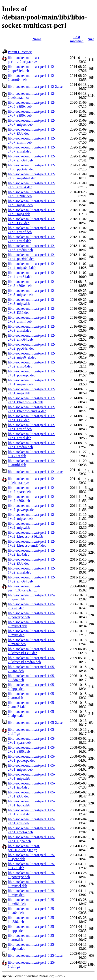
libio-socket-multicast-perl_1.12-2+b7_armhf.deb (31, 140)
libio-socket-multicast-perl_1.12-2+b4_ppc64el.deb (31, 257)
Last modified (77, 39)
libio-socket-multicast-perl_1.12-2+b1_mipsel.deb (31, 382)
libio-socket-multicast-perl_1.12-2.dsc (35, 87)
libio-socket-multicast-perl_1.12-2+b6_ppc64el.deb (31, 167)
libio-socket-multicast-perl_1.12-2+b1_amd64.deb (31, 445)
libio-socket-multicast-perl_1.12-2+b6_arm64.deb (31, 185)
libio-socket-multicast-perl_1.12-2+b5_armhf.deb (31, 230)
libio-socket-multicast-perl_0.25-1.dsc (35, 955)
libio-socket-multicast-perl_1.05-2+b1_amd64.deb (31, 830)
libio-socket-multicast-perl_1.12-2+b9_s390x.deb (31, 104)
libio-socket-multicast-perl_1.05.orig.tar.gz (24, 588)
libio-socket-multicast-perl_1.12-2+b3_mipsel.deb (31, 293)
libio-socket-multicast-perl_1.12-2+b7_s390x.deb (31, 113)
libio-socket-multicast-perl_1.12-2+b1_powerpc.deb (31, 373)
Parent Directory (20, 52)
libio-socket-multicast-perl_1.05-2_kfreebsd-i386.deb (31, 651)
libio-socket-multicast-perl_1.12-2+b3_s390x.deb (31, 284)
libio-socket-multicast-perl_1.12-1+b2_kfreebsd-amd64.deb (31, 543)
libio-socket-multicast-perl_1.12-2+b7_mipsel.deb (31, 122)
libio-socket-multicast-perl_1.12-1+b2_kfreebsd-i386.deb (31, 534)
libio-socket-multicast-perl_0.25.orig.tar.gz (24, 848)
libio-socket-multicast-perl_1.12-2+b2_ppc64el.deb (31, 346)
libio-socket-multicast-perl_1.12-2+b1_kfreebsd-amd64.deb (31, 409)
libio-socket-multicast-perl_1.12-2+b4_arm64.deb (31, 275)
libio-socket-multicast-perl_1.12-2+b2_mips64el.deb (31, 355)
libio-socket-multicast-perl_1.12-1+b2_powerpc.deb (31, 508)
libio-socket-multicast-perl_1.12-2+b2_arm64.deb (31, 364)
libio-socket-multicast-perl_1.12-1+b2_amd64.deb (31, 579)
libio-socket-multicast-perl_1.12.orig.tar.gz (24, 60)
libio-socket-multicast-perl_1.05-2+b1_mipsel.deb (31, 767)
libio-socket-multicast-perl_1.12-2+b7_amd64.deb (31, 158)
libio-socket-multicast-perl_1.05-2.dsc (35, 723)
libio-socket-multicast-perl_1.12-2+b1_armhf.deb (31, 427)
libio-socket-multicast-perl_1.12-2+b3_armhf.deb (31, 319)
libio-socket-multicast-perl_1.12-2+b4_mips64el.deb (31, 266)
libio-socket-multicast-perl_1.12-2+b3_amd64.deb (31, 337)
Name (37, 39)
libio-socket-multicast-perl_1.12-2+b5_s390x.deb (31, 194)
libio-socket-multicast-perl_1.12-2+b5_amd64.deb (31, 248)
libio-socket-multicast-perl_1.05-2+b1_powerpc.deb (31, 758)
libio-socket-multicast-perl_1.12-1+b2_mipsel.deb (31, 517)
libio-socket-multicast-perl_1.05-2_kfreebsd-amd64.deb (31, 660)
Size (91, 39)
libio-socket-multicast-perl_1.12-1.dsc (35, 472)
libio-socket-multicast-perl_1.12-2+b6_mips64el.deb (31, 176)
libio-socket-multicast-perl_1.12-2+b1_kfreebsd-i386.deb (31, 400)
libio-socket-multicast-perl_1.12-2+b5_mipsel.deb (31, 203)
